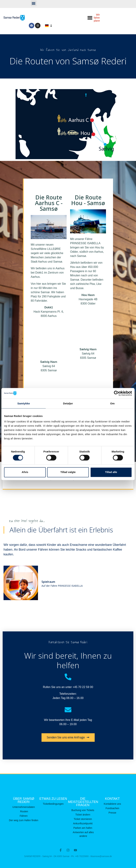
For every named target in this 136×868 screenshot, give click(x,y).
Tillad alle (111, 472)
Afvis (25, 472)
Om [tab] (112, 403)
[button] (34, 3)
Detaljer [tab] (68, 403)
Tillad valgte (68, 472)
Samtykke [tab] (24, 403)
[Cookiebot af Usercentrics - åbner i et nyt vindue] (116, 393)
